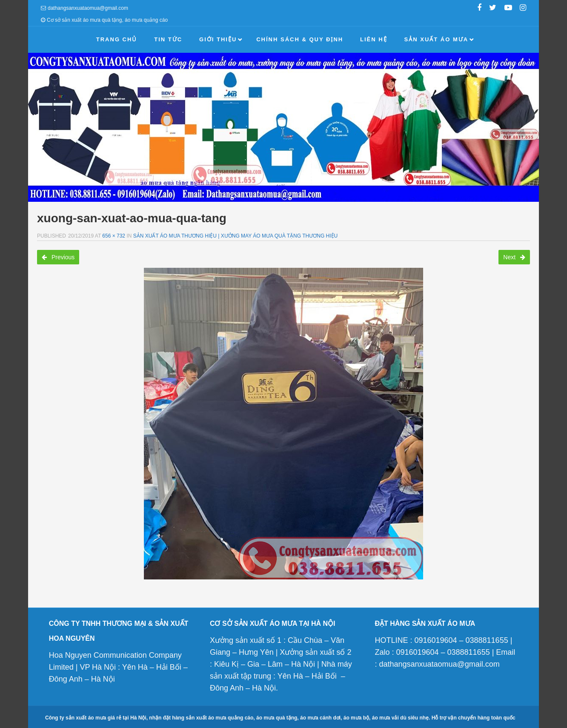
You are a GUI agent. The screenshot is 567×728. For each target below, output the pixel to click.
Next (514, 257)
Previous (58, 257)
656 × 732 (114, 236)
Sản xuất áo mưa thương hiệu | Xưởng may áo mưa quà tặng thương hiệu (236, 236)
